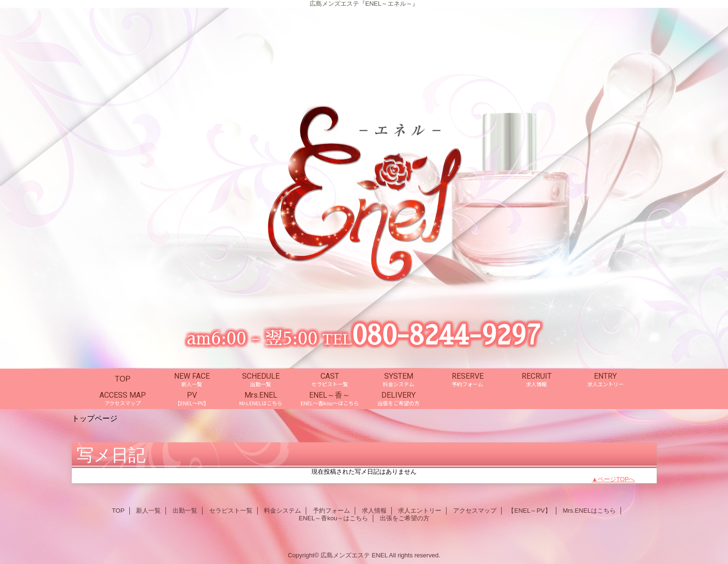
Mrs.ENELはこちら (589, 511)
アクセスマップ (475, 511)
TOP (123, 379)
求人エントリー (420, 511)
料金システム (282, 511)
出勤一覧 (185, 511)
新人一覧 (148, 511)
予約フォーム (331, 511)
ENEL (380, 555)
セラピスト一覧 (231, 511)
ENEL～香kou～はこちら (333, 518)
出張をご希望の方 (405, 518)
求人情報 (374, 511)
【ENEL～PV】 (529, 511)
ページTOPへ (616, 479)
